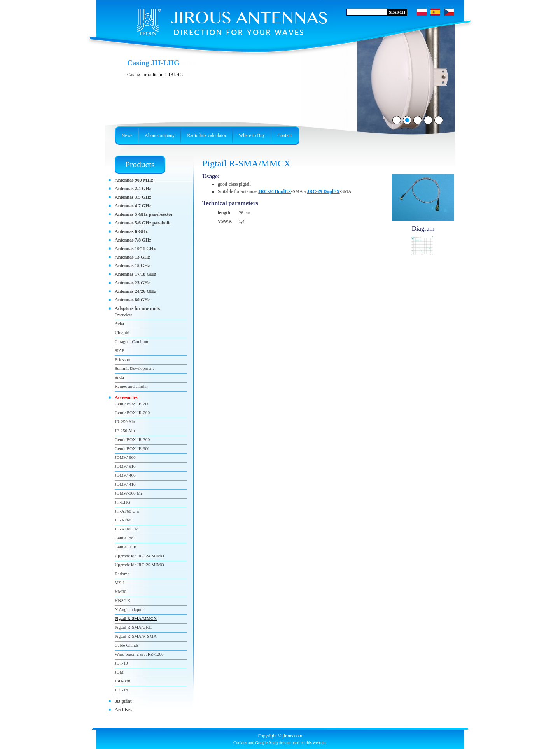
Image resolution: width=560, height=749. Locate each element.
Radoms (122, 574)
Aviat (119, 324)
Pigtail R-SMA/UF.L (133, 627)
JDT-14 (121, 690)
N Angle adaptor (129, 609)
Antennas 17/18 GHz (135, 274)
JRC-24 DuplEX (275, 191)
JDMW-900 (125, 457)
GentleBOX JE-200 (132, 404)
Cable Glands (127, 645)
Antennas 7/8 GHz (133, 240)
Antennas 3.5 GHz (133, 197)
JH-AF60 (123, 520)
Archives (123, 710)
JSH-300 (122, 681)
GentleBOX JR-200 (132, 413)
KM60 (121, 591)
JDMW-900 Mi (128, 493)
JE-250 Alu (125, 430)
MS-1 (120, 583)
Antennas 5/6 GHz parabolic (143, 223)
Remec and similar (131, 386)
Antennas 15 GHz (132, 266)
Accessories (126, 397)
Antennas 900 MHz (134, 180)
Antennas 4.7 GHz (133, 206)
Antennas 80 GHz (132, 300)
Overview (123, 315)
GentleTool (125, 538)
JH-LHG (122, 502)
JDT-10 (121, 663)
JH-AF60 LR (126, 529)
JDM (119, 672)
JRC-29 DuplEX (323, 191)
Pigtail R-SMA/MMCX (136, 618)
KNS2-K (123, 600)
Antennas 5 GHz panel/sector (144, 214)
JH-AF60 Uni (127, 511)
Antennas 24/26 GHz (135, 291)
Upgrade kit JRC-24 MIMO (139, 556)
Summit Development (134, 368)
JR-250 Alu (125, 422)
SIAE (120, 350)
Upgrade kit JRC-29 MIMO (139, 565)
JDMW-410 (125, 484)
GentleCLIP (125, 547)
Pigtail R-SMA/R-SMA (136, 636)
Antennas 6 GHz (131, 231)
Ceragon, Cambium (132, 341)
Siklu (119, 377)
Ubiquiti (122, 332)
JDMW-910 (125, 466)
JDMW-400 (125, 475)
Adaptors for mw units (137, 308)
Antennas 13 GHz (132, 257)
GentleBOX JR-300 (132, 439)
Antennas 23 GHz (132, 283)
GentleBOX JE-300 (132, 448)
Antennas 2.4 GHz (133, 189)
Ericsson (122, 359)
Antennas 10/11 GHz (135, 248)
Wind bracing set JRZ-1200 (139, 654)
